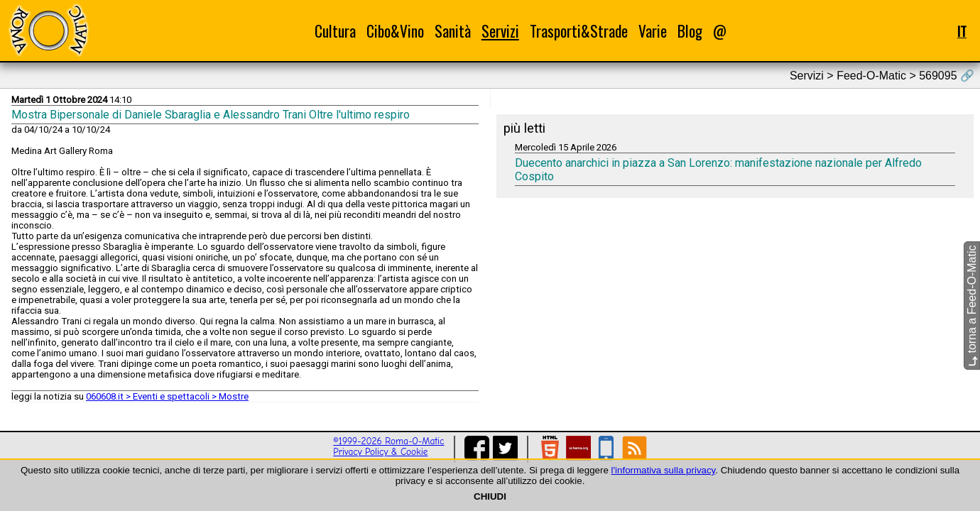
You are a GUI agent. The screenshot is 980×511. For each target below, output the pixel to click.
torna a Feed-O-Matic (972, 306)
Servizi (500, 31)
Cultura (335, 31)
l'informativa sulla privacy (664, 470)
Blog (690, 31)
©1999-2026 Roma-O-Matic (388, 441)
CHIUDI (490, 496)
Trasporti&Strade (579, 31)
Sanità (453, 31)
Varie (653, 31)
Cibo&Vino (395, 31)
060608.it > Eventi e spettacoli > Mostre (167, 396)
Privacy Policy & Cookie (380, 452)
